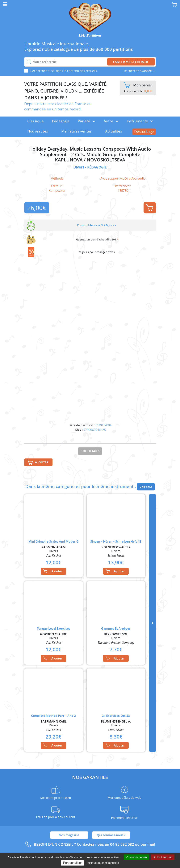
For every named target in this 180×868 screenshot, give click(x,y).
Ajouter (149, 208)
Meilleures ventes (76, 131)
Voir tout (146, 487)
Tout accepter (136, 857)
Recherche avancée (138, 71)
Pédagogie (61, 121)
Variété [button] (87, 121)
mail (151, 844)
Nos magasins (69, 835)
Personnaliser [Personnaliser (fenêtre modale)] (73, 863)
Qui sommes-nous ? (111, 835)
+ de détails (90, 451)
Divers (79, 167)
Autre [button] (111, 121)
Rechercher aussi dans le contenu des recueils (64, 71)
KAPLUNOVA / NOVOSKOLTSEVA (90, 160)
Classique (36, 121)
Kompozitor (57, 191)
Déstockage (144, 132)
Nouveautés (38, 131)
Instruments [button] (140, 121)
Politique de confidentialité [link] (102, 863)
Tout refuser (163, 857)
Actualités (114, 131)
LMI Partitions (90, 35)
